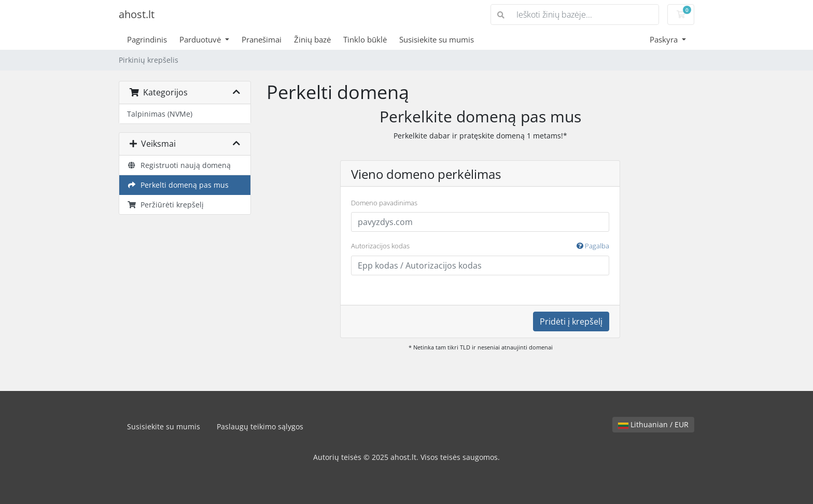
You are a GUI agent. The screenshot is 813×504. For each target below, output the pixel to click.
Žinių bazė (312, 39)
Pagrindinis (147, 39)
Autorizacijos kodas (480, 246)
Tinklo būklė (365, 39)
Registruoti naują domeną (179, 165)
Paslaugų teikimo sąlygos (260, 426)
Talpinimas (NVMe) (160, 114)
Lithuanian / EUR (653, 424)
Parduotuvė (201, 39)
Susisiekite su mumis (437, 39)
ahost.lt (137, 14)
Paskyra (665, 39)
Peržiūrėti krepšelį (165, 205)
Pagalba (593, 246)
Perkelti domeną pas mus (178, 185)
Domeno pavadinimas (384, 203)
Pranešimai (262, 39)
